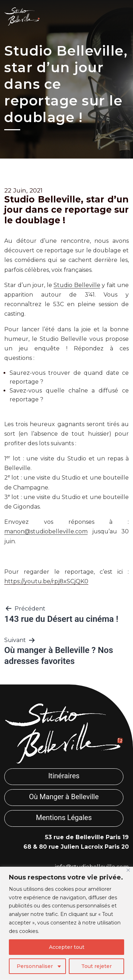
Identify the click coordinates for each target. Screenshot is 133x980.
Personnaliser (35, 966)
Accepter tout (67, 947)
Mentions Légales (64, 818)
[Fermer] (128, 870)
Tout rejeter (96, 966)
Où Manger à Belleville (64, 797)
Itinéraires (64, 776)
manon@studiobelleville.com (46, 531)
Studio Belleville (77, 285)
